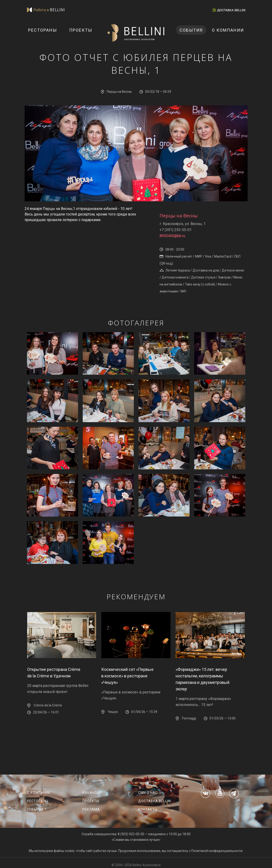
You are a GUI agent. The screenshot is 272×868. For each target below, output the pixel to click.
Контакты (148, 809)
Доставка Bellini (155, 801)
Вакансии (92, 793)
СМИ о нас (148, 793)
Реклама (91, 809)
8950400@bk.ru (172, 236)
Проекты (81, 30)
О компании (228, 30)
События (191, 30)
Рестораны (43, 30)
